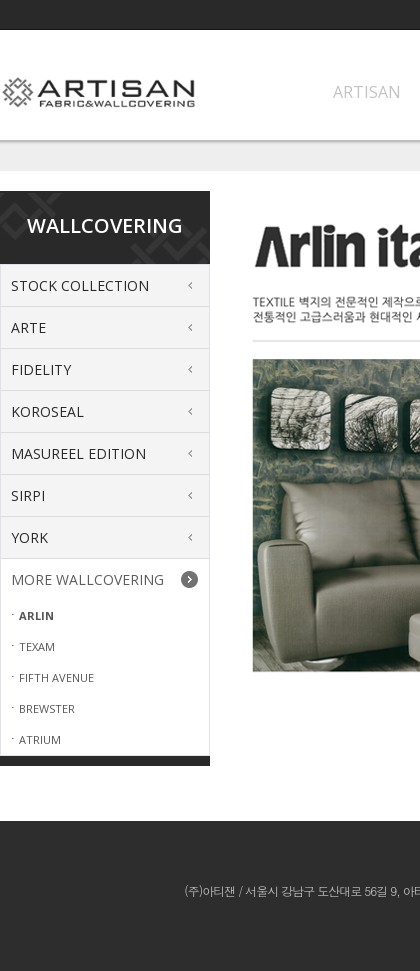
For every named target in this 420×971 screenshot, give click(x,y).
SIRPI (28, 495)
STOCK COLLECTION (80, 285)
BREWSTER (47, 708)
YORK (29, 537)
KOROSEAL (47, 411)
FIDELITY (41, 369)
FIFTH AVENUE (56, 677)
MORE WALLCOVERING (87, 579)
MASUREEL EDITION (78, 453)
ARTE (28, 327)
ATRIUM (40, 739)
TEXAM (37, 646)
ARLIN (36, 615)
